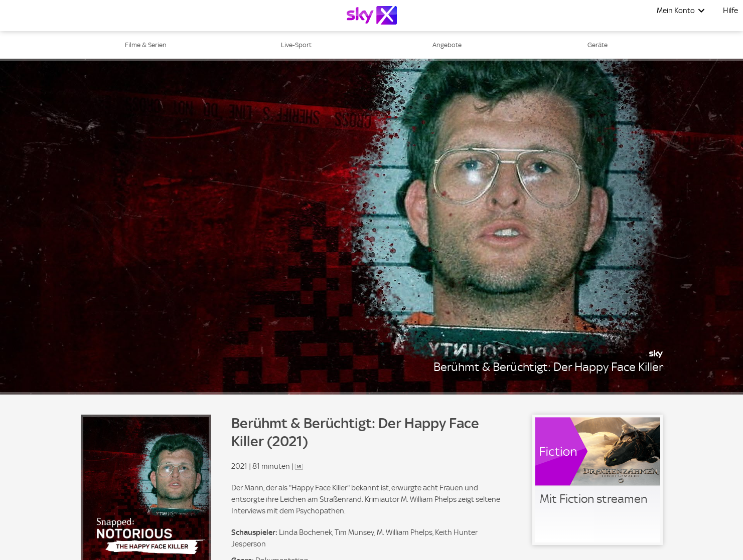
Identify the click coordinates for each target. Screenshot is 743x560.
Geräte (598, 45)
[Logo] (372, 15)
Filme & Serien (146, 45)
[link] (598, 480)
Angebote (447, 45)
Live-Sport (296, 45)
